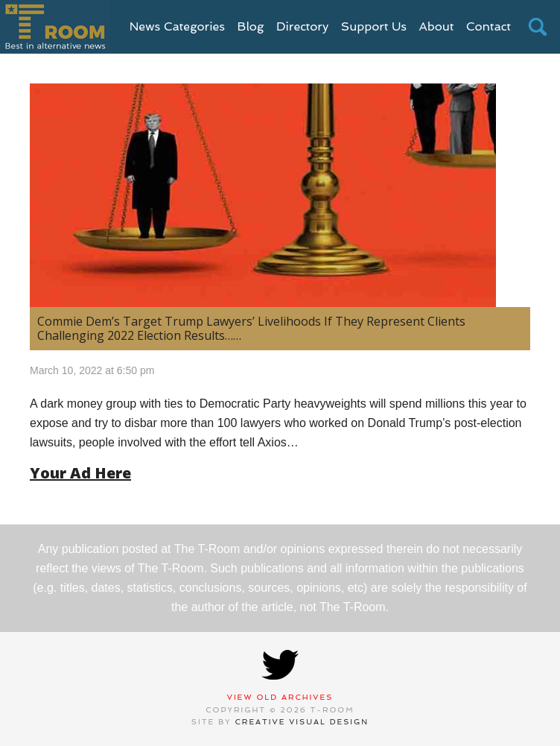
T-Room (55, 27)
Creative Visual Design (302, 722)
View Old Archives (280, 697)
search (538, 27)
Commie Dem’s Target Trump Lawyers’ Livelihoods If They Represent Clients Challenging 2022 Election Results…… (251, 328)
